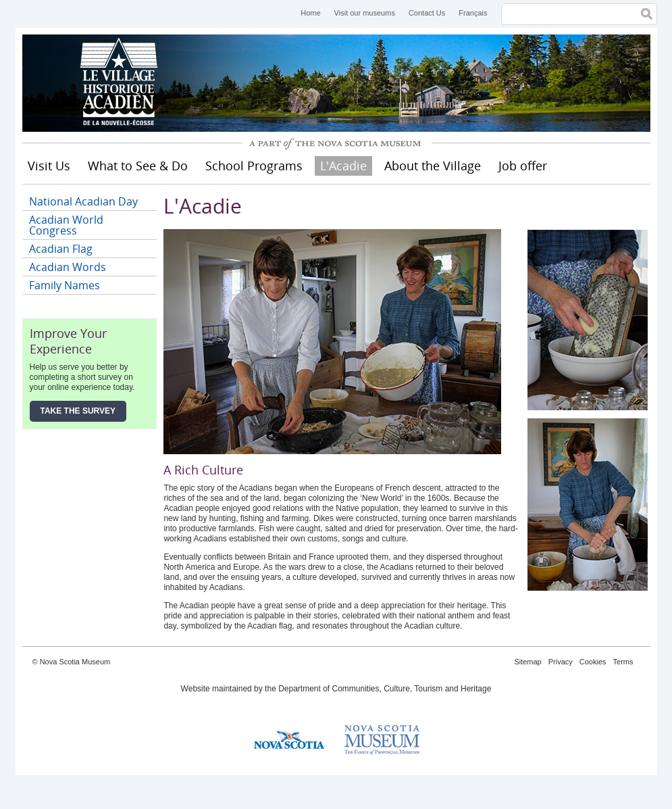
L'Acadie (343, 166)
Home (310, 13)
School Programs (254, 166)
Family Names (64, 285)
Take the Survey (78, 411)
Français (473, 13)
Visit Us (49, 166)
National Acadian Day (83, 201)
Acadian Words (68, 267)
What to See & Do (138, 166)
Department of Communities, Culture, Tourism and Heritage (385, 689)
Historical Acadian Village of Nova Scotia (124, 83)
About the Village (433, 166)
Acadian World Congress (66, 225)
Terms (623, 662)
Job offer (523, 166)
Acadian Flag (61, 249)
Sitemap (527, 662)
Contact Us (427, 13)
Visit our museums (365, 13)
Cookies (593, 662)
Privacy (561, 662)
